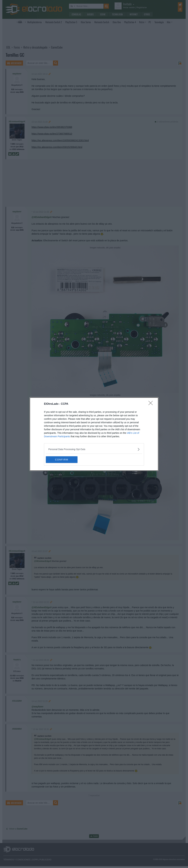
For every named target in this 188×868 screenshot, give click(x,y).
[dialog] (94, 434)
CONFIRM (62, 460)
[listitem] (94, 449)
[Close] (152, 404)
